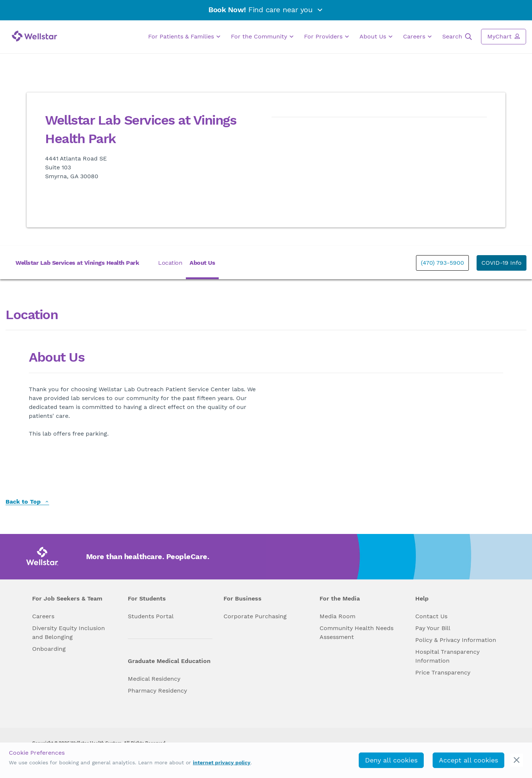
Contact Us (431, 616)
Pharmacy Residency (157, 691)
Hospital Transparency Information (447, 656)
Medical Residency (154, 679)
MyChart (504, 36)
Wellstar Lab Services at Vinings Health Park (77, 263)
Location (170, 263)
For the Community (262, 37)
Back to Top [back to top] (27, 502)
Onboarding (49, 649)
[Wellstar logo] (35, 36)
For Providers (326, 37)
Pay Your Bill (433, 628)
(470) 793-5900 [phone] (442, 263)
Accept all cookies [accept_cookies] (468, 760)
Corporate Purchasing (255, 616)
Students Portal (151, 616)
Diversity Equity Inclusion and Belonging (69, 632)
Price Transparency (443, 672)
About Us (376, 37)
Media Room (337, 616)
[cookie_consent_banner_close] (517, 760)
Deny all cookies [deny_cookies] (391, 760)
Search (457, 37)
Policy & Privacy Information (456, 640)
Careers (417, 37)
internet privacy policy (222, 762)
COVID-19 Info (502, 263)
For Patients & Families (184, 37)
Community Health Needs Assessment (357, 632)
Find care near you (266, 10)
